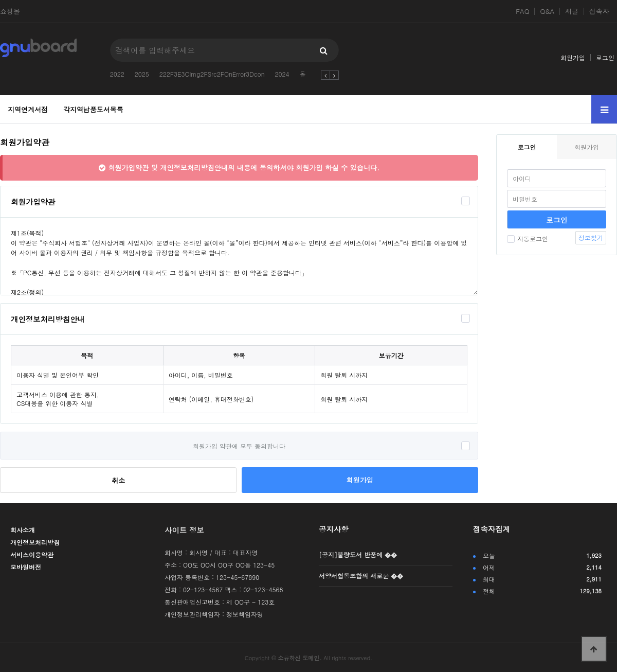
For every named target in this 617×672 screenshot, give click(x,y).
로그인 (605, 57)
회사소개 (23, 530)
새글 (572, 11)
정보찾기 (591, 237)
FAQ (522, 11)
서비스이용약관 (32, 554)
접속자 (599, 11)
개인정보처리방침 (35, 542)
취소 (118, 480)
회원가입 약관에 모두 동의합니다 (239, 446)
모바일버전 (26, 567)
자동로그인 (528, 238)
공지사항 (334, 529)
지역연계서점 (28, 109)
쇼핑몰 (10, 11)
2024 (282, 74)
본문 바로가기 (0, 0)
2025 (142, 74)
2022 (117, 74)
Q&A (547, 11)
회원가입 (573, 57)
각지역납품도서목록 (93, 109)
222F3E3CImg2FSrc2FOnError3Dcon (212, 74)
